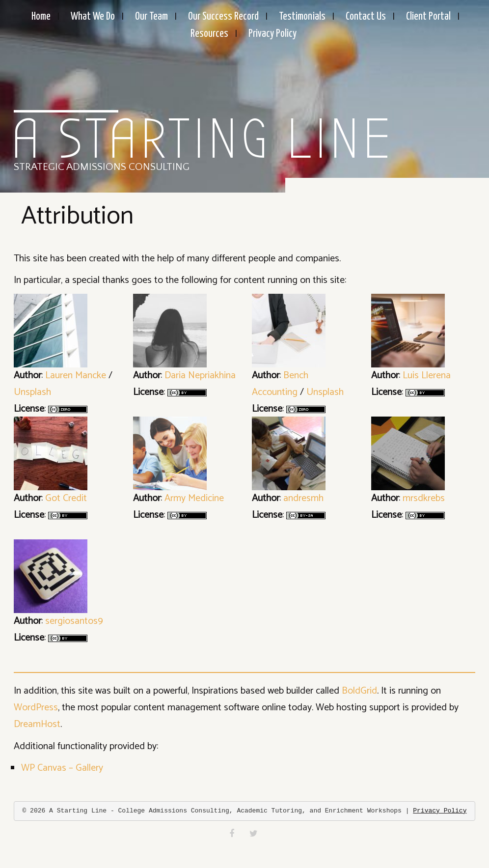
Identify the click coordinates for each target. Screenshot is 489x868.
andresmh (303, 498)
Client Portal (428, 17)
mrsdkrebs (424, 498)
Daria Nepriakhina (200, 376)
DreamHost (37, 724)
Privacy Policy (272, 34)
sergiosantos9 (74, 621)
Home (41, 17)
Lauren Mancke (76, 376)
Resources (209, 34)
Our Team (151, 17)
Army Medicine (194, 498)
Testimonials (302, 17)
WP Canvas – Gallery (62, 768)
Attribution (77, 216)
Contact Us (366, 17)
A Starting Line (203, 140)
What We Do (93, 17)
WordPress (36, 708)
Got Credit (66, 498)
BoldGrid (359, 691)
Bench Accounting (280, 384)
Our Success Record (223, 17)
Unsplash (32, 392)
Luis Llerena (427, 376)
